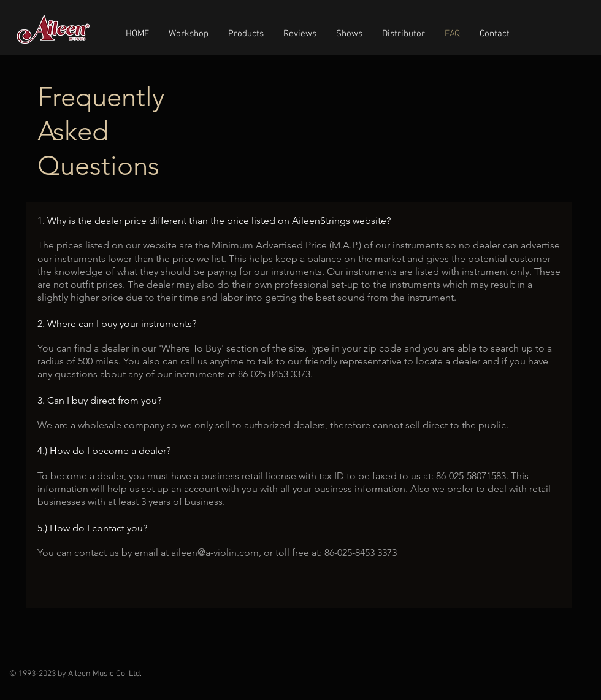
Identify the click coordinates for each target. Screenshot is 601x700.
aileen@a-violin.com (215, 552)
